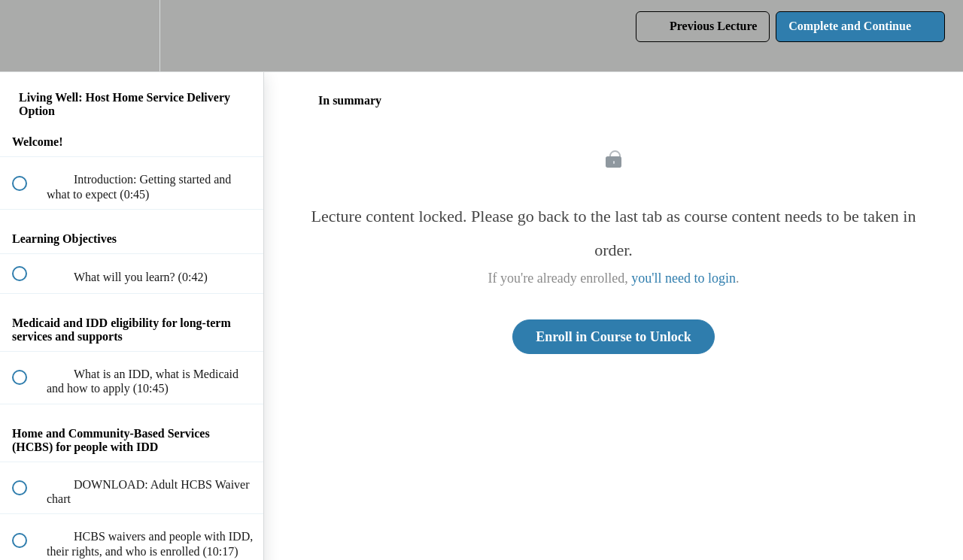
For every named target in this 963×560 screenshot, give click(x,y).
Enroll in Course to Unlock (614, 337)
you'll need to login (684, 278)
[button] (28, 36)
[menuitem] (132, 36)
